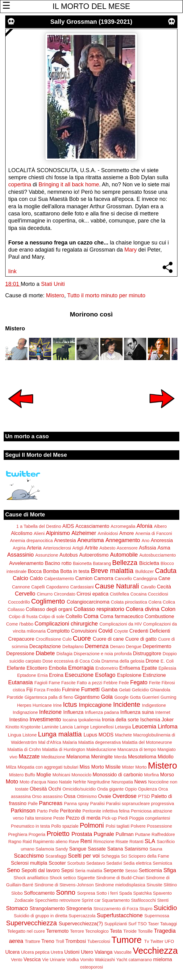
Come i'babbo (20, 624)
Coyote (121, 631)
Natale (65, 782)
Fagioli (41, 683)
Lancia (66, 727)
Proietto (58, 834)
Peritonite (70, 811)
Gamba (109, 689)
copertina (20, 185)
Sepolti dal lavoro (41, 870)
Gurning (168, 697)
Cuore (82, 638)
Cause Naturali (117, 586)
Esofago (105, 675)
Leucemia (144, 727)
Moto (12, 782)
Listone (30, 735)
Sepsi (67, 870)
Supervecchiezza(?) (81, 923)
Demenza (97, 646)
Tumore (127, 940)
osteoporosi (91, 967)
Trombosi (76, 941)
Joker (168, 719)
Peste (59, 818)
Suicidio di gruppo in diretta (41, 916)
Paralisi (97, 804)
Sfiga (170, 870)
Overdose (125, 796)
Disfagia (64, 654)
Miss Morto (92, 767)
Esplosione (129, 675)
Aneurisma (91, 540)
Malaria (70, 742)
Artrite (91, 548)
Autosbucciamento (157, 555)
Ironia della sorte (120, 719)
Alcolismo (21, 533)
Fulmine (71, 689)
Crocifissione (48, 639)
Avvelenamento (26, 563)
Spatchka (143, 893)
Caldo (36, 578)
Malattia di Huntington (63, 749)
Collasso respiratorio (99, 609)
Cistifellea (119, 594)
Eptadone (27, 675)
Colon (168, 609)
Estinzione (154, 675)
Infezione (50, 712)
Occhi (55, 789)
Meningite (102, 757)
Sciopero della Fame (149, 856)
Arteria (34, 548)
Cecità (164, 587)
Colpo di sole (51, 617)
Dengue (134, 647)
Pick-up (109, 818)
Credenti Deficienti (150, 631)
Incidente (127, 704)
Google (121, 697)
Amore (127, 533)
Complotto (58, 631)
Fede (124, 683)
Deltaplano (73, 647)
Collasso (16, 609)
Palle (33, 804)
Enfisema (130, 668)
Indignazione (25, 712)
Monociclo (82, 775)
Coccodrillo (19, 602)
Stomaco (17, 908)
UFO (169, 941)
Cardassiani (82, 587)
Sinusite (154, 885)
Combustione (159, 616)
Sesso (131, 871)
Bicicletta (149, 563)
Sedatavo (96, 863)
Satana (115, 849)
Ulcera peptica (35, 952)
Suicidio (165, 908)
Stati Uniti (53, 284)
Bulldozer (144, 571)
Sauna (156, 849)
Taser (153, 924)
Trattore (32, 941)
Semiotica (162, 863)
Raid (27, 842)
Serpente (114, 870)
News (140, 782)
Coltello (74, 616)
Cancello (123, 579)
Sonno (65, 892)
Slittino (170, 885)
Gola (107, 697)
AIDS (68, 526)
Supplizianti (116, 924)
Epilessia (167, 668)
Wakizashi (105, 960)
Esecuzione (79, 675)
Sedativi (114, 863)
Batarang (102, 563)
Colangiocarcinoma (88, 602)
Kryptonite (31, 727)
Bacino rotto (58, 563)
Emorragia (81, 668)
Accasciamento (92, 526)
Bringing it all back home (69, 185)
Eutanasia (20, 682)
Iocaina (70, 720)
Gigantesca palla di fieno (49, 697)
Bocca (35, 571)
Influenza (73, 712)
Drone (152, 661)
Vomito (87, 960)
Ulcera (12, 952)
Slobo (17, 893)
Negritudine (99, 782)
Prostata (82, 834)
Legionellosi (102, 727)
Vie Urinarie (54, 960)
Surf (132, 924)
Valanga (103, 952)
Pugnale (104, 834)
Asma (164, 548)
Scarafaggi (56, 856)
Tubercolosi (99, 941)
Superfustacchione (120, 915)
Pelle (54, 811)
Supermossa (157, 916)
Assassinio (20, 555)
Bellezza (125, 563)
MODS (106, 735)
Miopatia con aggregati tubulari (48, 767)
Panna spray (76, 804)
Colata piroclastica (129, 602)
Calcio (20, 578)
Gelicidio (140, 690)
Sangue (78, 849)
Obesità (38, 789)
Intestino (19, 719)
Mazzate (29, 757)
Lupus (90, 735)
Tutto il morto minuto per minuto (106, 295)
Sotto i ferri (107, 893)
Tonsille (145, 931)
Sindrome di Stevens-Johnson (64, 885)
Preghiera (18, 834)
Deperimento (157, 646)
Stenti (163, 900)
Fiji (29, 689)
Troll (60, 941)
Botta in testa (75, 571)
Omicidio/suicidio (79, 789)
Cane (164, 578)
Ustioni (72, 952)
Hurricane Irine (47, 705)
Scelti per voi (84, 856)
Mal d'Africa (50, 742)
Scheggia (110, 856)
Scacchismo (29, 856)
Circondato (64, 594)
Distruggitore (147, 653)
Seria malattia (89, 871)
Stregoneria (79, 908)
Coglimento (48, 601)
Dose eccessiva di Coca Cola (71, 661)
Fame (54, 683)
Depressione (20, 653)
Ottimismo (87, 796)
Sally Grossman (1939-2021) (91, 22)
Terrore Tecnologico (89, 931)
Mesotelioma (142, 757)
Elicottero (37, 668)
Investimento (45, 719)
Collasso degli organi (49, 609)
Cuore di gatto (141, 639)
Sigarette (86, 878)
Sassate (97, 849)
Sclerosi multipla (29, 863)
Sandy (62, 849)
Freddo (54, 690)
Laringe (81, 727)
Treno (48, 941)
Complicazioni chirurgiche (66, 624)
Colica (169, 602)
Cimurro (45, 594)
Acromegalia (123, 526)
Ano (146, 541)
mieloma (162, 959)
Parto (42, 811)
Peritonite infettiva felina (106, 811)
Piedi (123, 818)
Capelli (38, 587)
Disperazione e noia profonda (103, 654)
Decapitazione (45, 646)
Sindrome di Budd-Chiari (121, 878)
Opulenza (148, 789)
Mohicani (61, 775)
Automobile (124, 555)
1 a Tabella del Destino (39, 526)
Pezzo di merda (83, 818)
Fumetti (90, 689)
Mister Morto (134, 767)
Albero (160, 526)
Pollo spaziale (65, 826)
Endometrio (107, 668)
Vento (17, 960)
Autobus (69, 555)
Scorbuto (76, 863)
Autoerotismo (94, 555)
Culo (67, 639)
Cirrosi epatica (92, 594)
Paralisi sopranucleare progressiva (140, 804)
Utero (87, 952)
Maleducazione (101, 749)
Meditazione (53, 757)
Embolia (58, 668)
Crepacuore (21, 639)
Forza (40, 690)
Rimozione (104, 842)
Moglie (44, 774)
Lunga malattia (60, 734)
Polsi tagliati (117, 826)
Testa (116, 931)
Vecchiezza (155, 951)
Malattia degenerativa (100, 742)
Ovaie (105, 796)
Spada (126, 893)
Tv (147, 941)
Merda (121, 757)
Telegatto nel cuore (26, 931)
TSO (142, 924)
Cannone (21, 587)
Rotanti (136, 842)
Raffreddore (163, 834)
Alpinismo (58, 533)
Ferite (155, 683)
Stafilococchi (143, 900)
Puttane (143, 834)
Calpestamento (59, 579)
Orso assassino (47, 796)
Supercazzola (82, 916)
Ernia (43, 675)
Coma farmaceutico (122, 616)
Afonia (145, 526)
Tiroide (130, 931)
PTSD (144, 796)
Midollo (166, 757)
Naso (52, 782)
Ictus (70, 704)
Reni (86, 841)
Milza (11, 767)
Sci (124, 856)
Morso (167, 774)
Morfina (152, 775)
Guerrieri (151, 697)
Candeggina (145, 579)
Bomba (51, 571)
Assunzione (47, 555)
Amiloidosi (108, 533)
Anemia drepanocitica (31, 541)
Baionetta (82, 563)
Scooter (57, 863)
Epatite (149, 668)
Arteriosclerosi (57, 548)
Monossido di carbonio (118, 774)
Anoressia (162, 540)
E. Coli (167, 661)
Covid (105, 631)
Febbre (110, 683)
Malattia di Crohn (24, 749)
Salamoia (45, 849)
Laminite (50, 727)
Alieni (39, 533)
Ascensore (127, 548)
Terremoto (57, 931)
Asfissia (148, 548)
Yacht (122, 960)
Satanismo (136, 849)
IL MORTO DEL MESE (91, 6)
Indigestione (154, 705)
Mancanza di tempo (137, 749)
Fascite (69, 683)
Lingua (14, 735)
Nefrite (80, 782)
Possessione (160, 826)
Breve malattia (112, 571)
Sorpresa (86, 893)
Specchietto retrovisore (58, 900)
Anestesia (65, 540)
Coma (91, 616)
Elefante (16, 668)
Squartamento (116, 900)
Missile (113, 767)
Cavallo (148, 587)
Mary (131, 250)
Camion (84, 578)
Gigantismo (87, 697)
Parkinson (23, 811)
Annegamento (123, 540)
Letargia (123, 727)
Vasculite (123, 952)
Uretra (57, 952)
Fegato (139, 682)
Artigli (78, 548)
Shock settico (63, 878)
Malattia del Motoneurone (147, 742)
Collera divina (142, 609)
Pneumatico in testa (30, 826)
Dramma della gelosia (123, 661)
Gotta (135, 697)
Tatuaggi (168, 924)
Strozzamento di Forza (116, 909)
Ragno (15, 842)
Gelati (125, 690)
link (12, 271)
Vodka (73, 960)
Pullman (125, 834)
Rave (74, 842)
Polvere (138, 826)
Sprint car (91, 900)
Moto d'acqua (33, 782)
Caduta (166, 571)
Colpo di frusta (23, 617)
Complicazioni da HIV (121, 624)
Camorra (104, 578)
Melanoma (78, 757)
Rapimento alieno (50, 842)
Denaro (117, 647)
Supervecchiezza (31, 923)
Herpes (24, 705)
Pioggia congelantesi (150, 818)
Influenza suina (137, 712)
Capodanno (57, 587)
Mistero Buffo (22, 775)
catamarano (140, 960)
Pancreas (51, 803)
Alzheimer (84, 533)
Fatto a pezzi (89, 683)
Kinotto (12, 727)
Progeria (37, 834)
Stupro (146, 909)
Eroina (56, 675)
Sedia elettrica (137, 863)
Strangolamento (47, 908)
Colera (155, 602)
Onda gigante (110, 789)
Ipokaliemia (89, 720)
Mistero (55, 295)
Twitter (157, 941)
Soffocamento (39, 893)
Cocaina (138, 594)
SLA (150, 841)
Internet (163, 712)
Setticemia (150, 870)
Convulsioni (84, 631)
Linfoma (168, 727)
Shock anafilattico (31, 878)
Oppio (131, 789)
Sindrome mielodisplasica (120, 885)
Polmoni (92, 825)
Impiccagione (95, 705)
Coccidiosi (158, 594)
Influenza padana (102, 712)
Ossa (70, 796)
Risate (122, 842)
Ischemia (150, 719)
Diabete (45, 653)
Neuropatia (122, 782)
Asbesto (107, 548)
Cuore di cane (108, 639)
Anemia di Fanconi (154, 533)
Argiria (19, 548)
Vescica (32, 959)
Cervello (25, 594)
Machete (123, 735)
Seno (13, 870)
